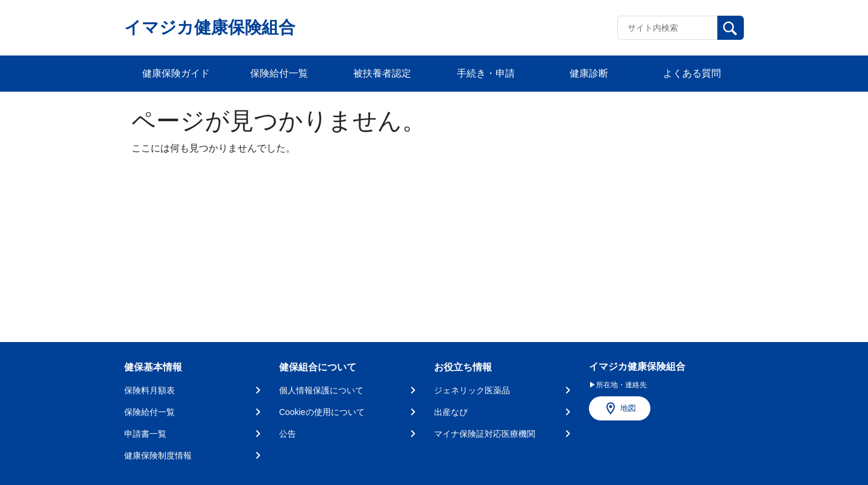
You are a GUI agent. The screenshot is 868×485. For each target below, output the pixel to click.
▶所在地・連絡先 (618, 385)
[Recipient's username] (668, 28)
